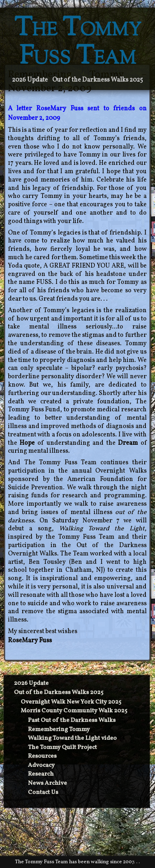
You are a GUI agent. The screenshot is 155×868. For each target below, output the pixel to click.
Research (41, 774)
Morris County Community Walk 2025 (74, 711)
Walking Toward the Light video (72, 738)
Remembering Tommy (59, 730)
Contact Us (43, 793)
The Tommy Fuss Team (78, 43)
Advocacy (41, 765)
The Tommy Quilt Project (62, 748)
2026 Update (30, 80)
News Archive (47, 783)
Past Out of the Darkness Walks (72, 720)
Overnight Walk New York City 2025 (71, 702)
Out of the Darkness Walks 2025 (98, 80)
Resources (42, 756)
